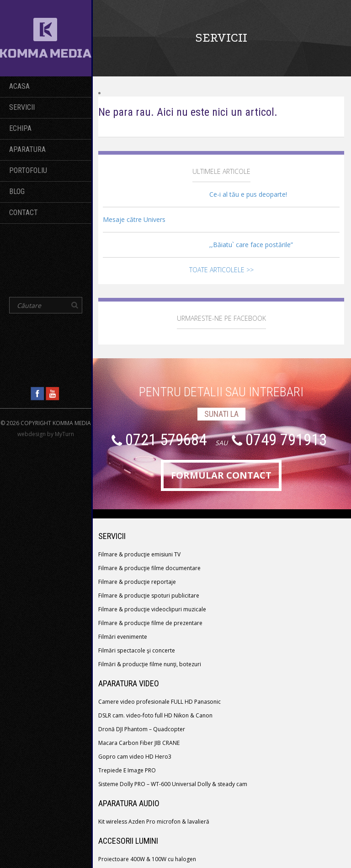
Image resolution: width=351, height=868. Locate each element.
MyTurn (64, 434)
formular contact (221, 475)
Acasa (19, 86)
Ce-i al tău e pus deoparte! (248, 194)
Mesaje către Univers (134, 219)
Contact (24, 213)
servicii (22, 107)
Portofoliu (28, 170)
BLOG (17, 191)
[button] (74, 305)
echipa (20, 128)
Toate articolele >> (221, 270)
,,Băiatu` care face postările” (251, 245)
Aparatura (27, 149)
